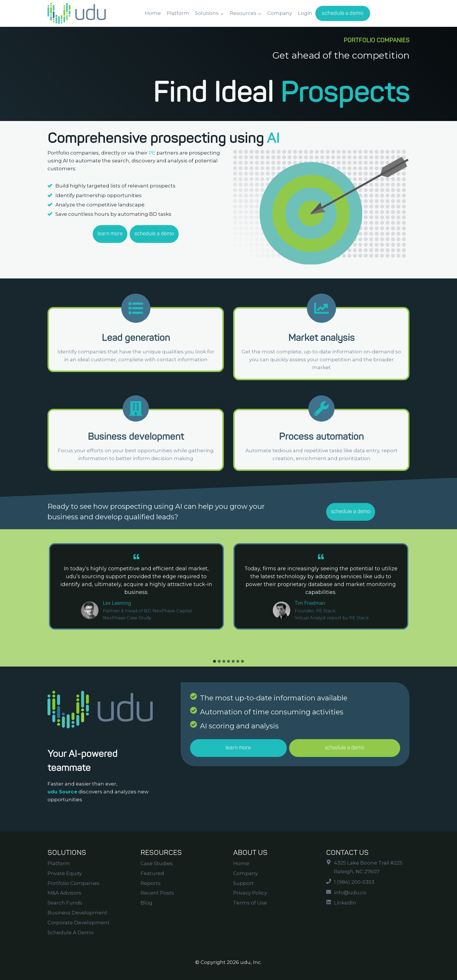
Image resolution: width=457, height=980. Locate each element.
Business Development (77, 913)
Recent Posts (157, 893)
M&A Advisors (64, 893)
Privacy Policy (250, 893)
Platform (178, 13)
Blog (146, 903)
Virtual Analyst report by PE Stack (332, 618)
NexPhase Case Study (127, 618)
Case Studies (157, 863)
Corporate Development (79, 923)
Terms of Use (250, 903)
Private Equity (65, 873)
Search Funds (65, 903)
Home (153, 13)
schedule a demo (343, 13)
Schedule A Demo (71, 932)
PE (152, 153)
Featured (152, 873)
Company (280, 13)
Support (244, 883)
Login (305, 13)
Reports (151, 883)
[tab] (215, 661)
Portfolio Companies (73, 883)
